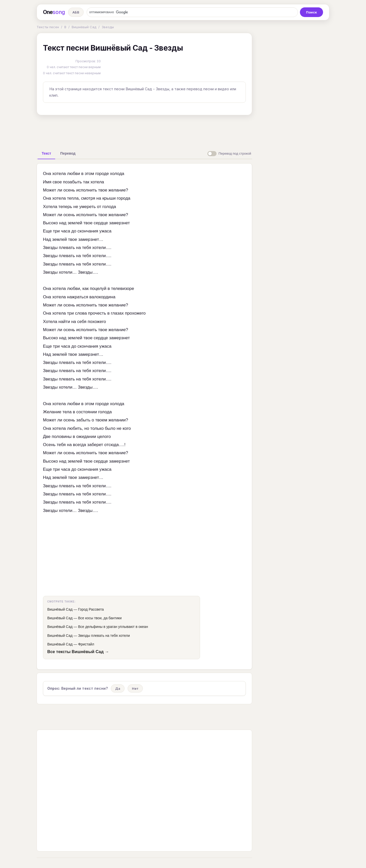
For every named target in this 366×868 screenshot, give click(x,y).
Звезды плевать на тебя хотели (104, 636)
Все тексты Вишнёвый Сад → (78, 652)
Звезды (108, 27)
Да (118, 688)
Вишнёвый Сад (84, 27)
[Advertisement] (144, 131)
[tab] (46, 153)
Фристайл (86, 644)
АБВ (76, 12)
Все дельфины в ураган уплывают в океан (113, 627)
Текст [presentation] (46, 153)
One (54, 12)
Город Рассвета (91, 609)
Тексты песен (48, 27)
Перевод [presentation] (68, 153)
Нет (135, 688)
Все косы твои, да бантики (100, 618)
